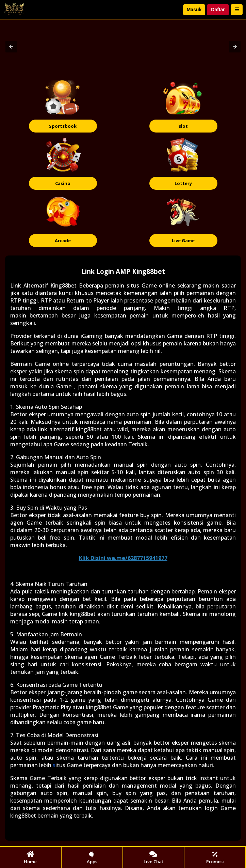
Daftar (218, 10)
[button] (11, 47)
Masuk (194, 10)
